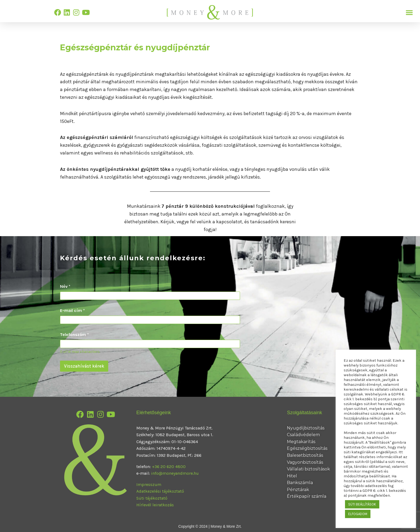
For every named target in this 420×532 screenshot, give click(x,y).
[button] (409, 12)
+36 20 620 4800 (169, 467)
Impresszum (149, 484)
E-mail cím (72, 310)
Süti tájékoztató (152, 498)
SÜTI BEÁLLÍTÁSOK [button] (362, 504)
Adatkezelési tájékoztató (160, 491)
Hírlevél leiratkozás (155, 505)
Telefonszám (74, 335)
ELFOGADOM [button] (358, 514)
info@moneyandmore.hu (175, 473)
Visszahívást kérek (84, 366)
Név (65, 286)
